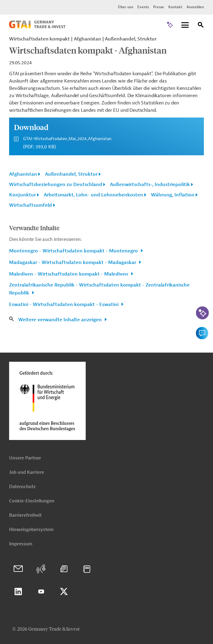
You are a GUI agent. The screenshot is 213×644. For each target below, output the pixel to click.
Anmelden (195, 7)
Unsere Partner (25, 458)
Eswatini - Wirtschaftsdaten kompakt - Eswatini (64, 304)
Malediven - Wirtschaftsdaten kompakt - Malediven (69, 274)
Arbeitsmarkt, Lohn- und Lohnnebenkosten (93, 195)
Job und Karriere (27, 472)
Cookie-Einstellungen (32, 501)
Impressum (21, 544)
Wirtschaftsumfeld (31, 205)
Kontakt (175, 7)
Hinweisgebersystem (31, 530)
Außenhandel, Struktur (71, 174)
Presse (159, 7)
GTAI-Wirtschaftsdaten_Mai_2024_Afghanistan (67, 139)
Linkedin (18, 592)
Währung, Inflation (173, 195)
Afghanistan (23, 174)
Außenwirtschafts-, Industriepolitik (150, 185)
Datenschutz (22, 487)
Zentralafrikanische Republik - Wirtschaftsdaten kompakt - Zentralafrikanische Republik (99, 289)
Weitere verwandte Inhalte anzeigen (61, 320)
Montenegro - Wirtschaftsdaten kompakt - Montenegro (74, 251)
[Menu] (185, 25)
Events (143, 7)
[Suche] (201, 26)
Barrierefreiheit (25, 515)
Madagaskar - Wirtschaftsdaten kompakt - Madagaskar (73, 262)
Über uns (125, 7)
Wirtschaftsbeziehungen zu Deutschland (56, 185)
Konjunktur (22, 195)
